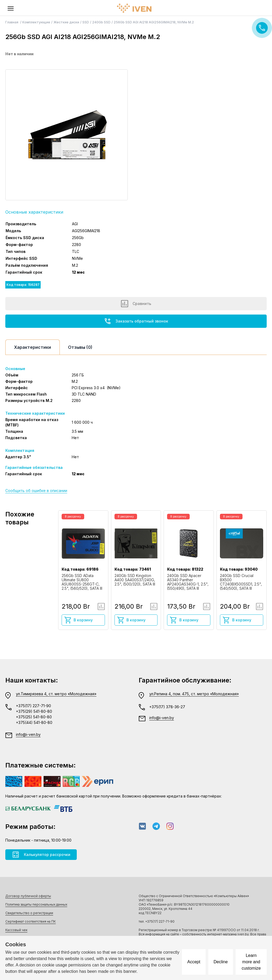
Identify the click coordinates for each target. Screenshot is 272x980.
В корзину (78, 620)
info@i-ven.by (28, 734)
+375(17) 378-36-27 (167, 707)
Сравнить (136, 304)
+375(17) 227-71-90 (33, 706)
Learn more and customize (251, 962)
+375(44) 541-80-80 (34, 722)
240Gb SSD (101, 22)
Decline (221, 962)
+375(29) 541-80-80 (34, 711)
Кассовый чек (16, 930)
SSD (86, 22)
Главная (12, 22)
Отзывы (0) (80, 347)
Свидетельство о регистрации (29, 913)
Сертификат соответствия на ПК (31, 921)
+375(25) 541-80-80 (34, 717)
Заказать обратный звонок (136, 321)
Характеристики (33, 347)
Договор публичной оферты (28, 896)
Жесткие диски (66, 22)
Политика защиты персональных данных (36, 904)
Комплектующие (36, 22)
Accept (194, 962)
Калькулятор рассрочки (41, 855)
